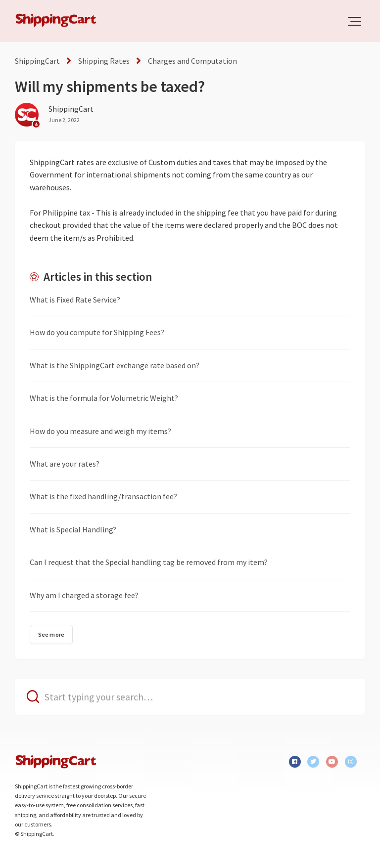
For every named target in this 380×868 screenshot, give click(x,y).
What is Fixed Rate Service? (75, 300)
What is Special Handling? (73, 529)
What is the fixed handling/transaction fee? (103, 496)
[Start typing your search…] (190, 697)
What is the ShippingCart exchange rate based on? (115, 365)
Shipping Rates (104, 61)
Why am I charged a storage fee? (84, 595)
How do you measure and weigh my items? (100, 431)
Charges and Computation (192, 61)
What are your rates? (65, 464)
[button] (355, 21)
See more (51, 634)
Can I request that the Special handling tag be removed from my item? (149, 562)
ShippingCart (37, 61)
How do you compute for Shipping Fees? (97, 332)
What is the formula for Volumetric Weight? (104, 398)
